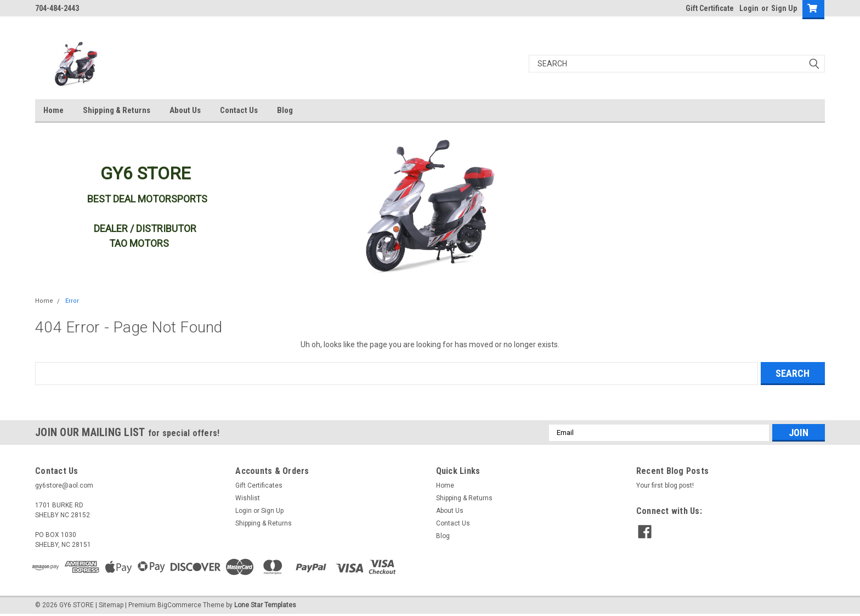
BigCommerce (179, 605)
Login (749, 8)
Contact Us (239, 110)
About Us (185, 110)
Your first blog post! (665, 485)
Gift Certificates (259, 485)
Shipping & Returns (117, 110)
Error (72, 301)
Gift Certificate (710, 8)
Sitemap (111, 605)
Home (53, 110)
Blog (285, 110)
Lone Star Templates (265, 605)
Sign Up (784, 8)
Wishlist (248, 498)
